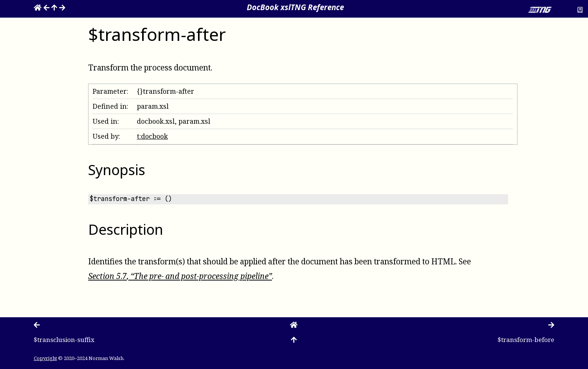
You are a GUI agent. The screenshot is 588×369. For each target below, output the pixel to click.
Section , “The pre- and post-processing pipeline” (180, 276)
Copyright (45, 358)
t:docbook (152, 136)
